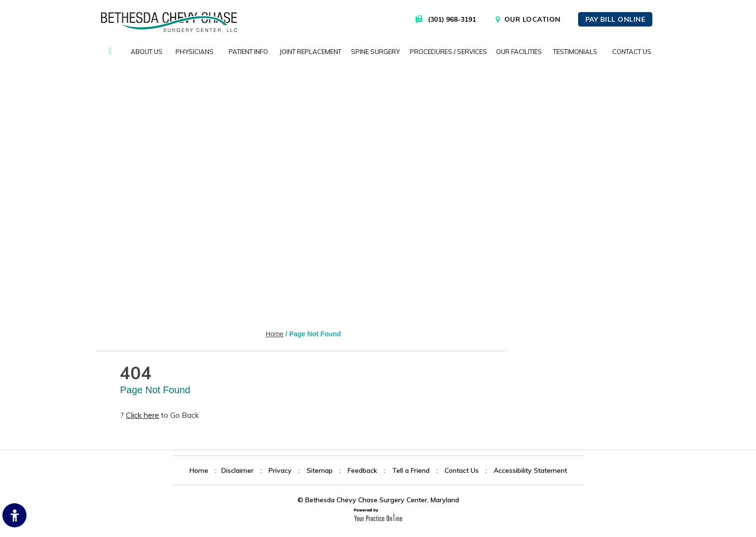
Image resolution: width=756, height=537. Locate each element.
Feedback (362, 470)
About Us (147, 52)
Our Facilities (519, 52)
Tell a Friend (411, 470)
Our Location (533, 19)
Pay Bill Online (615, 19)
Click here (142, 415)
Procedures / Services (448, 52)
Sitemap (320, 470)
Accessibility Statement (530, 470)
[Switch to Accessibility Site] (14, 515)
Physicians (195, 52)
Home (110, 52)
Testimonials (575, 52)
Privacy (280, 470)
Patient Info (248, 52)
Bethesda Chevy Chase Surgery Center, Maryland (382, 500)
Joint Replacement (310, 52)
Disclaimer (237, 470)
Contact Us (632, 52)
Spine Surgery (375, 52)
